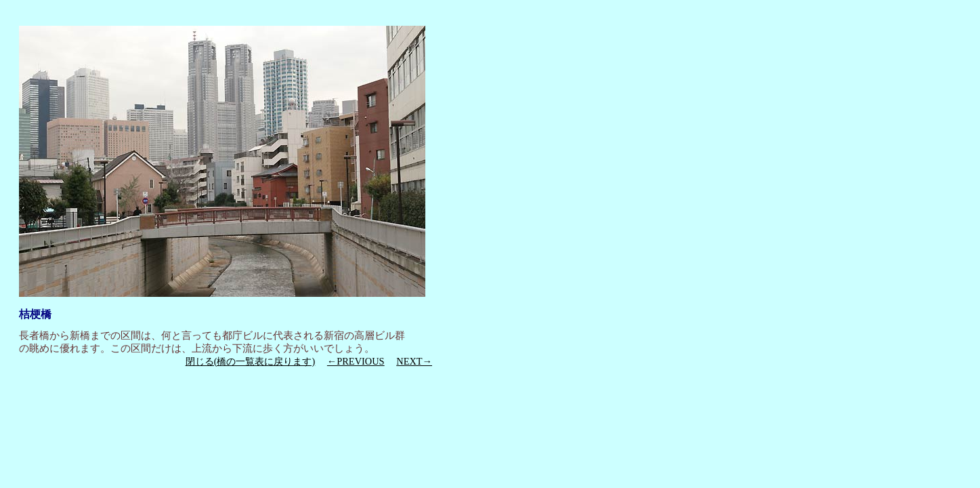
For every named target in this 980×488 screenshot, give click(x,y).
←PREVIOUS (356, 361)
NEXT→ (414, 361)
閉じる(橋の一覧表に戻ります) (251, 361)
